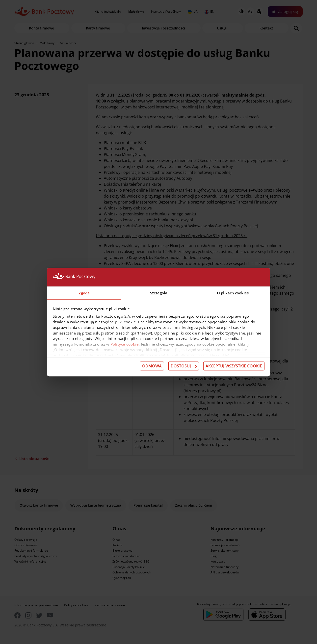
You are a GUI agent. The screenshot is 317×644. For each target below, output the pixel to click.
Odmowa (152, 366)
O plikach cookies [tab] (233, 293)
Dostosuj (184, 366)
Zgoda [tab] (84, 293)
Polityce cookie (125, 344)
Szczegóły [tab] (158, 293)
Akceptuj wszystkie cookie (234, 366)
